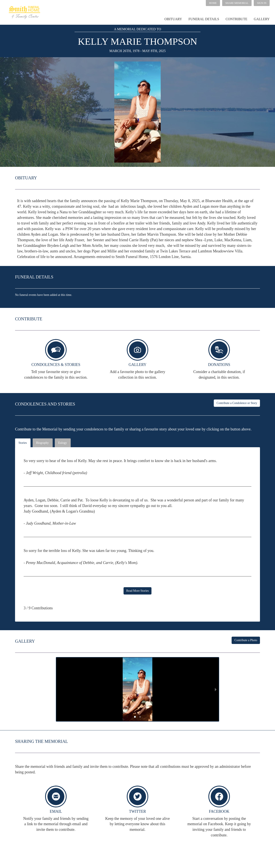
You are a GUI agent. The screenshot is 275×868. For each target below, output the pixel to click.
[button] (237, 3)
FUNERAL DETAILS (204, 19)
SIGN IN (262, 3)
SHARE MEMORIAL (237, 3)
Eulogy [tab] (63, 443)
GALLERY (262, 19)
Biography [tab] (42, 443)
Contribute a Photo (246, 640)
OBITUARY (173, 19)
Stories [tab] (23, 443)
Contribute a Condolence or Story (237, 403)
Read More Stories (138, 591)
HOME (213, 3)
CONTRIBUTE (236, 19)
